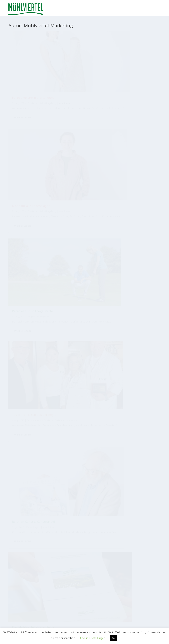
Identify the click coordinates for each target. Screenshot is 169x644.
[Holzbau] (52, 465)
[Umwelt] (29, 474)
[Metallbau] (21, 447)
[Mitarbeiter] (142, 425)
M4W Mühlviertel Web (120, 561)
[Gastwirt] (134, 440)
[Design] (32, 450)
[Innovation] (127, 469)
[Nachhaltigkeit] (122, 434)
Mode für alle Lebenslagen (83, 65)
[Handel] (44, 429)
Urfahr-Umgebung (137, 322)
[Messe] (116, 459)
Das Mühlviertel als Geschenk (130, 142)
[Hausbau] (117, 472)
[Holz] (82, 478)
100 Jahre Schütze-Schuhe (83, 227)
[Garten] (140, 478)
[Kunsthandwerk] (91, 429)
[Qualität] (101, 440)
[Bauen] (42, 460)
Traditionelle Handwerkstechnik (77, 307)
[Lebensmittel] (97, 458)
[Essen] (102, 428)
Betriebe (32, 74)
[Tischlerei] (49, 453)
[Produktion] (77, 430)
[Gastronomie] (41, 447)
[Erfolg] (36, 429)
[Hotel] (68, 469)
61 (43, 368)
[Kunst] (147, 436)
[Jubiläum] (83, 464)
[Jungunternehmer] (107, 467)
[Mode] (37, 469)
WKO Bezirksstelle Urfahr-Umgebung (41, 612)
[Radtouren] (86, 435)
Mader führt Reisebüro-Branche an (134, 311)
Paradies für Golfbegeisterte (128, 67)
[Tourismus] (25, 458)
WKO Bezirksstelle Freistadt (36, 594)
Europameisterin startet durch (29, 67)
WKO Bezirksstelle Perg (33, 600)
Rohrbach (28, 236)
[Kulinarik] (63, 457)
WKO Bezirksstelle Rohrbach (36, 606)
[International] (104, 451)
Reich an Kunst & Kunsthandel (76, 148)
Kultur (81, 155)
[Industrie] (149, 444)
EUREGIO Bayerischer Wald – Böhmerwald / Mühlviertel (113, 594)
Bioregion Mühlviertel (120, 526)
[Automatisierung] (138, 451)
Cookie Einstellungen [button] (93, 638)
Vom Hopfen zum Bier (28, 227)
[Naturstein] (97, 480)
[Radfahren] (42, 436)
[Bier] (50, 477)
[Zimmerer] (111, 479)
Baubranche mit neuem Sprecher (133, 227)
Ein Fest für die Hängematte (32, 304)
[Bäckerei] (27, 435)
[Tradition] (114, 425)
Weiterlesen (23, 100)
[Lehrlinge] (138, 464)
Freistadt (28, 159)
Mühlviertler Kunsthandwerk (49, 561)
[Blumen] (68, 425)
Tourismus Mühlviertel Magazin (49, 526)
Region (89, 155)
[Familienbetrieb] (76, 448)
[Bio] (125, 452)
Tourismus (144, 149)
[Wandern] (147, 455)
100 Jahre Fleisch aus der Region (30, 148)
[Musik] (145, 472)
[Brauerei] (62, 479)
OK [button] (114, 638)
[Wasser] (93, 447)
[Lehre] (109, 435)
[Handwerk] (60, 435)
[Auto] (77, 470)
